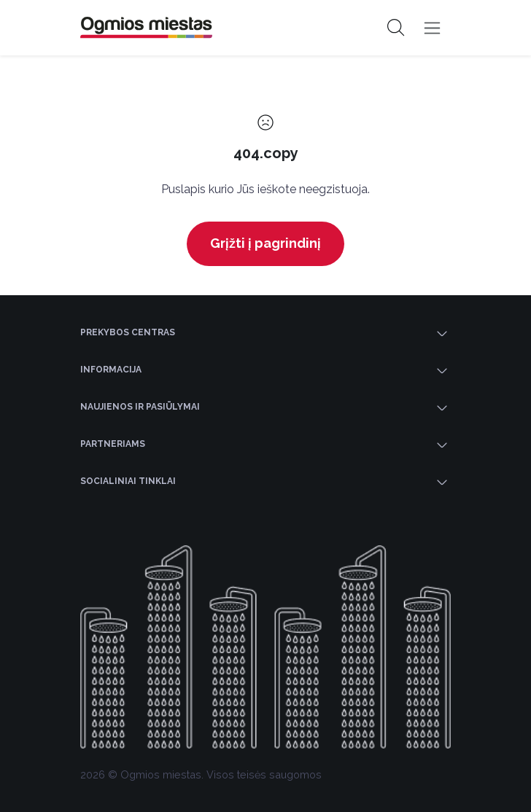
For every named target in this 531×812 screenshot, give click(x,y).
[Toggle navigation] (432, 28)
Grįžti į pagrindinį (265, 243)
